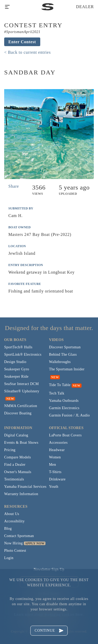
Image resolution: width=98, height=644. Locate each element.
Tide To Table (60, 385)
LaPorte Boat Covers (65, 435)
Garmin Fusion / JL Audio (70, 415)
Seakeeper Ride (16, 377)
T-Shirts (55, 472)
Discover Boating (18, 413)
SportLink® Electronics (23, 355)
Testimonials (14, 479)
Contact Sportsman (19, 536)
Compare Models (18, 457)
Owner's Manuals (18, 472)
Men (53, 465)
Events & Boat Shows (21, 443)
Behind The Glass (63, 355)
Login (9, 558)
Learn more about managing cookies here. (49, 615)
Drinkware (57, 479)
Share (14, 186)
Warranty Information (21, 494)
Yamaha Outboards (64, 401)
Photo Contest (15, 551)
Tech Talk (57, 393)
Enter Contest (22, 42)
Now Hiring (13, 543)
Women (55, 457)
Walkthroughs (60, 362)
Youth (54, 487)
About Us (12, 514)
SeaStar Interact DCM (21, 384)
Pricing (10, 450)
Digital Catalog (16, 435)
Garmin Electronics (64, 408)
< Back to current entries (27, 52)
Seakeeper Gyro (17, 369)
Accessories (58, 443)
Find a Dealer (15, 465)
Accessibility (14, 521)
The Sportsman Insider (67, 369)
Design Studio (15, 362)
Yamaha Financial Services (25, 487)
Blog (8, 529)
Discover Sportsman (65, 347)
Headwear (57, 450)
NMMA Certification (21, 406)
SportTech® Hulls (18, 347)
